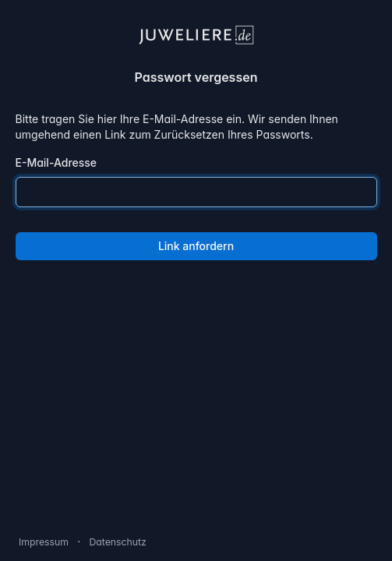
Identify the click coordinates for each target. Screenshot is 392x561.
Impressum (44, 542)
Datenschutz (117, 542)
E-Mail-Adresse (57, 162)
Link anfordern (196, 246)
